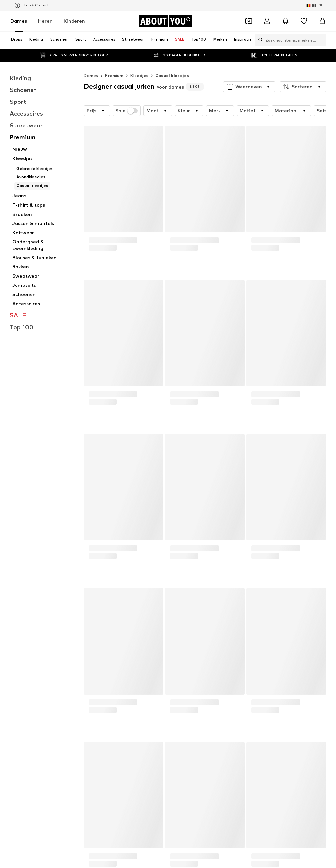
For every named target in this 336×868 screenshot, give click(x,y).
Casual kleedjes (172, 75)
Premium (114, 75)
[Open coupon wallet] (249, 21)
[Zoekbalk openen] (259, 40)
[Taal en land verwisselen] (315, 5)
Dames (19, 21)
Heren (45, 21)
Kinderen (74, 21)
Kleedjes (139, 75)
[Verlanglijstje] (304, 21)
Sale (127, 111)
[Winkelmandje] (322, 21)
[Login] (267, 21)
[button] (249, 87)
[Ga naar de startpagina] (165, 21)
